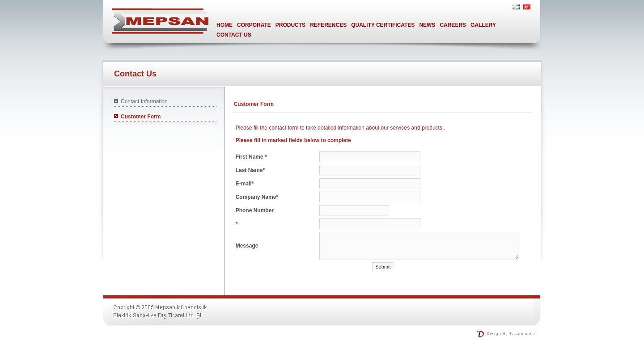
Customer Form (141, 117)
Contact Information (144, 101)
